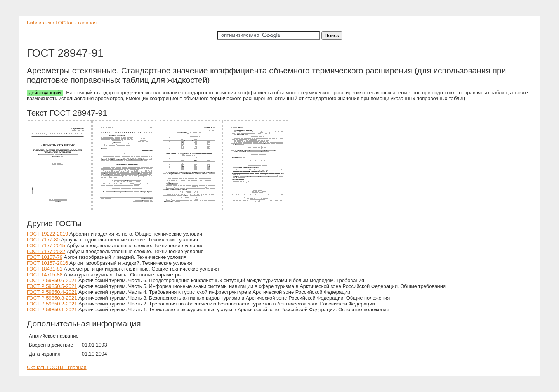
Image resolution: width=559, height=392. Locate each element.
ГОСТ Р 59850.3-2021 (52, 298)
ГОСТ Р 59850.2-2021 (52, 304)
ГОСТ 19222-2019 (47, 234)
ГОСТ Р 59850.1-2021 (52, 310)
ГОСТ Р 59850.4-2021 (52, 292)
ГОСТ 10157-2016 (47, 263)
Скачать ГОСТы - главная (57, 367)
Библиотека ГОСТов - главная (62, 23)
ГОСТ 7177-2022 (46, 251)
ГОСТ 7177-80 (43, 240)
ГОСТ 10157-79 (45, 257)
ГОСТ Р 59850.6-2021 (52, 280)
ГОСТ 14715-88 (45, 275)
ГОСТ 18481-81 (45, 269)
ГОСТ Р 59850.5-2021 (52, 286)
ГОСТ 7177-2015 (46, 245)
